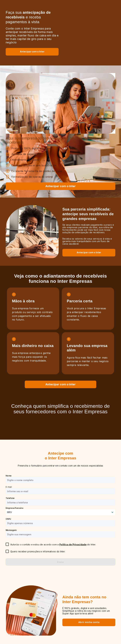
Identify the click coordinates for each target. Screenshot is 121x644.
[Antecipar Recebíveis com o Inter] (32, 52)
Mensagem (11, 530)
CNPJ (8, 519)
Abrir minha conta (89, 622)
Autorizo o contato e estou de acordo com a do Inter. (53, 545)
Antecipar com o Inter (32, 52)
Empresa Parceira (14, 508)
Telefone (10, 498)
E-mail (9, 487)
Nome (9, 476)
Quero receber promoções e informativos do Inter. (38, 551)
